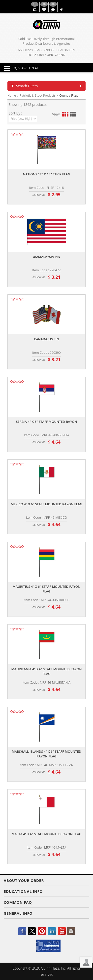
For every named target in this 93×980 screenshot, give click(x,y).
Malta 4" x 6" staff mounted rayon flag (47, 834)
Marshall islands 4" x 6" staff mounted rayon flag (47, 754)
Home (12, 96)
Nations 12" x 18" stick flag (46, 174)
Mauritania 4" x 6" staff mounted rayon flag (47, 671)
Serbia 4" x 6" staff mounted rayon (46, 422)
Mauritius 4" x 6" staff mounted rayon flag (46, 589)
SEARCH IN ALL (27, 68)
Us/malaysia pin (46, 257)
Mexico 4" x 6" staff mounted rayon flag (47, 504)
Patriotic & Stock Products (37, 96)
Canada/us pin (46, 339)
